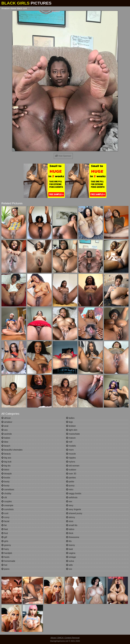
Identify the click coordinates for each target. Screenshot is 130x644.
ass (4, 430)
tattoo (70, 529)
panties (71, 478)
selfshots (72, 497)
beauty (6, 454)
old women (73, 466)
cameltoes (8, 490)
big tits (6, 466)
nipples (71, 458)
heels (5, 557)
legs (69, 422)
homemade (8, 561)
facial (5, 521)
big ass (6, 458)
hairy (5, 549)
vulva (70, 561)
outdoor (71, 470)
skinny (71, 517)
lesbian (71, 426)
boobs (6, 478)
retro (70, 490)
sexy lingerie (74, 509)
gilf (4, 537)
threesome (73, 537)
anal (5, 426)
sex (69, 501)
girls (5, 541)
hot (4, 565)
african (6, 418)
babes (6, 438)
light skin (72, 430)
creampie (7, 505)
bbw (5, 442)
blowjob (7, 474)
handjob (7, 553)
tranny (70, 545)
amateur (7, 422)
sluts (70, 521)
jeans (5, 569)
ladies (70, 418)
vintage (71, 557)
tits (69, 541)
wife (69, 565)
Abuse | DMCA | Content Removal (65, 638)
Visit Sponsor (63, 156)
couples (7, 501)
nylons (71, 462)
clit (4, 497)
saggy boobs (74, 493)
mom (70, 450)
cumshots (7, 509)
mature (71, 438)
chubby (6, 493)
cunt (5, 513)
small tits (72, 525)
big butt (6, 462)
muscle (71, 454)
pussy (70, 486)
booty (5, 482)
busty (5, 486)
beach (6, 446)
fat (4, 525)
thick (70, 533)
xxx (69, 569)
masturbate (73, 434)
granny (6, 545)
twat (69, 549)
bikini (5, 470)
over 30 (71, 474)
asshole (7, 434)
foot (5, 533)
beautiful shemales (12, 450)
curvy (5, 517)
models (71, 446)
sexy (70, 505)
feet (5, 529)
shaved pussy (74, 513)
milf (69, 442)
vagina (71, 553)
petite (70, 482)
